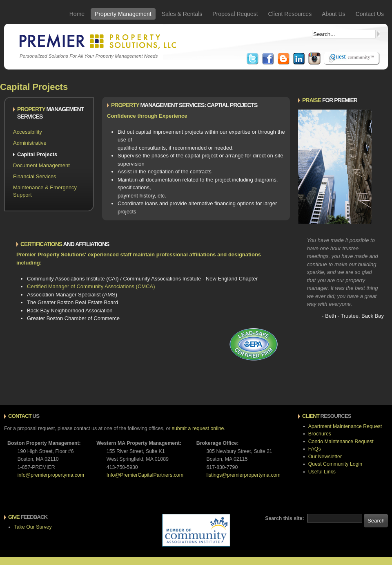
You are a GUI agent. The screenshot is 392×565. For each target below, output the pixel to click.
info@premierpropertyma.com (51, 475)
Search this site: (285, 518)
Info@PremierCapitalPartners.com (145, 475)
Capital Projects (37, 154)
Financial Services (35, 176)
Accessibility (28, 132)
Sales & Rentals (182, 14)
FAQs (315, 449)
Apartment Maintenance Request (345, 426)
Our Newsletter (325, 457)
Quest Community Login (335, 464)
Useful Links (322, 472)
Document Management (41, 165)
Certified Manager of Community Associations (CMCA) (91, 286)
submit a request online (198, 428)
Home (77, 14)
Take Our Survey (33, 527)
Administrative (30, 143)
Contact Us (370, 14)
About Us (334, 14)
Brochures (320, 434)
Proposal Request (235, 14)
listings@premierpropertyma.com (243, 475)
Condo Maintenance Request (341, 442)
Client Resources (290, 14)
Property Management (123, 14)
